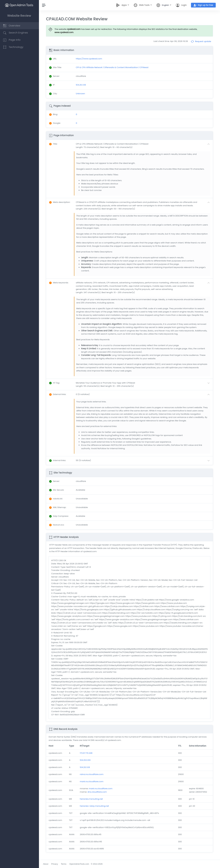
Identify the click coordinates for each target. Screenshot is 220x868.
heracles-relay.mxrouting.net (95, 806)
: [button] (54, 144)
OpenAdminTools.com (80, 864)
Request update (201, 41)
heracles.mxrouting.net (92, 799)
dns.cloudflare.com (98, 792)
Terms (64, 864)
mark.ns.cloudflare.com (92, 781)
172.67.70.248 (87, 753)
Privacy (55, 864)
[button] (144, 146)
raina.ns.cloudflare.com (92, 774)
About (46, 864)
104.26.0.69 (86, 760)
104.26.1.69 (85, 767)
